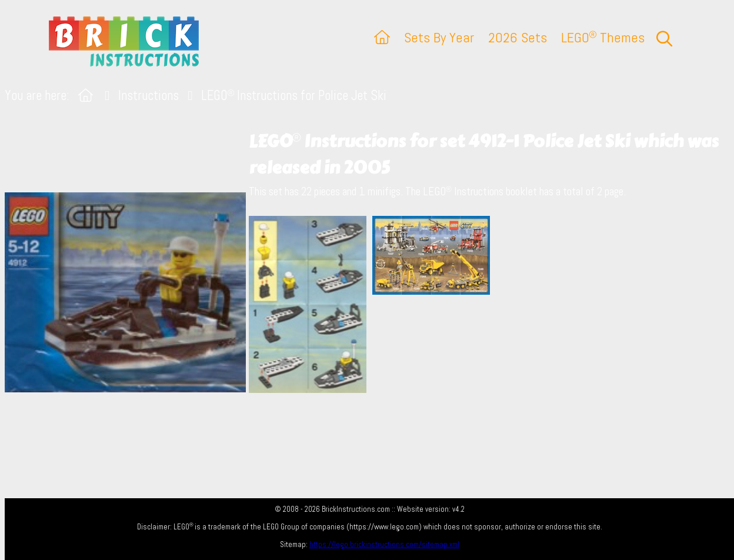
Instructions (149, 96)
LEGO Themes (603, 37)
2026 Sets (518, 37)
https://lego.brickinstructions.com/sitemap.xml (384, 544)
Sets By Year (439, 37)
